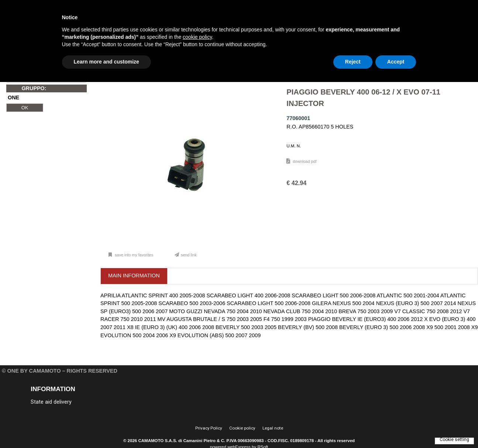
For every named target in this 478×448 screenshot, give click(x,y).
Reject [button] (353, 62)
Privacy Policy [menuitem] (209, 428)
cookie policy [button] (197, 37)
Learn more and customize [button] (106, 62)
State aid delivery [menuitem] (51, 402)
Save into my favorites (133, 255)
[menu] (86, 401)
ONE (13, 98)
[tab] (134, 276)
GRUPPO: (34, 88)
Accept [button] (396, 62)
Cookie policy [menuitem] (242, 428)
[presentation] (134, 276)
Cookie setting (454, 440)
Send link (189, 255)
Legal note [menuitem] (273, 428)
